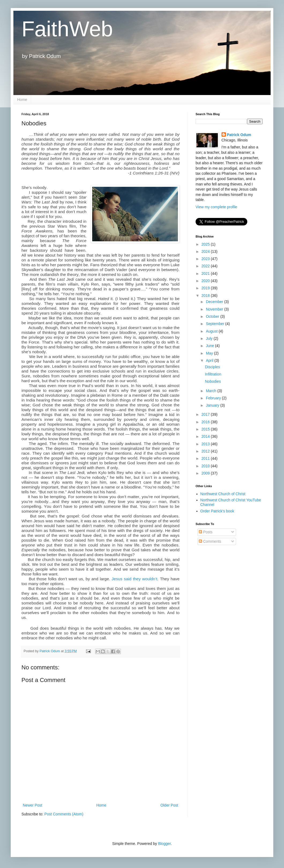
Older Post (169, 805)
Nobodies (213, 381)
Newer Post (32, 805)
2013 (206, 444)
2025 (206, 244)
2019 (206, 288)
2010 (206, 466)
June (210, 346)
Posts (206, 532)
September (215, 324)
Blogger (164, 844)
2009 (206, 473)
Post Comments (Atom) (64, 814)
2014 (206, 436)
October (213, 316)
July (210, 338)
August (212, 331)
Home (22, 100)
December (215, 302)
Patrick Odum (239, 135)
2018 (206, 296)
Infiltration (213, 374)
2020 (206, 281)
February (214, 398)
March (212, 391)
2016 (206, 422)
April (210, 360)
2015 (206, 429)
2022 (206, 266)
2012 (206, 451)
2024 (206, 251)
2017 (206, 414)
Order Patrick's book (217, 511)
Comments (210, 541)
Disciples (212, 367)
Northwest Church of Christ (223, 494)
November (215, 309)
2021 (206, 273)
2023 (206, 259)
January (213, 405)
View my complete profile (216, 207)
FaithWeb (67, 29)
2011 (206, 458)
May (210, 353)
